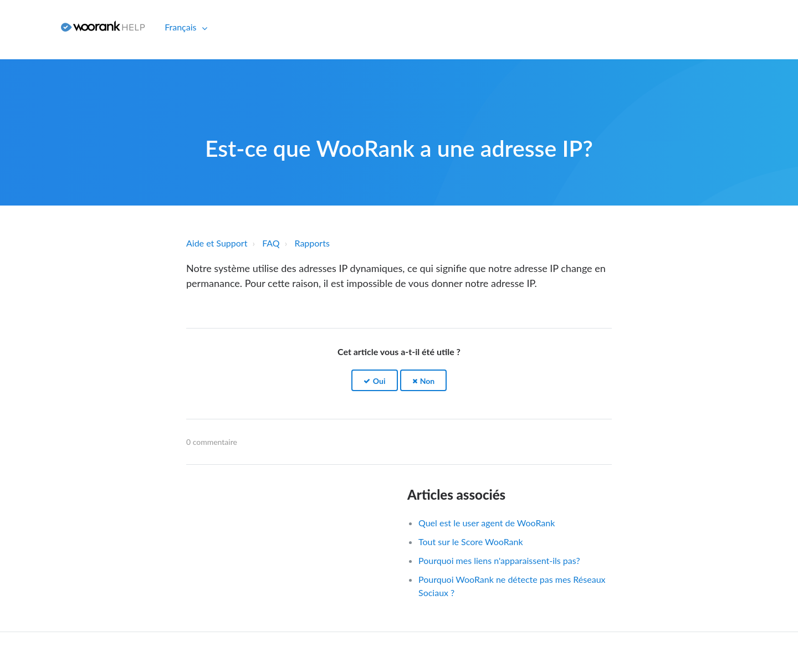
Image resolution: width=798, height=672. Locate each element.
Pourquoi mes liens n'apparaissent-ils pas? (499, 560)
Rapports (312, 243)
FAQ (271, 243)
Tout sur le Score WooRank (471, 542)
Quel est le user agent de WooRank (487, 523)
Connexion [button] (26, 27)
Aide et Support (217, 243)
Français (181, 27)
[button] (375, 380)
